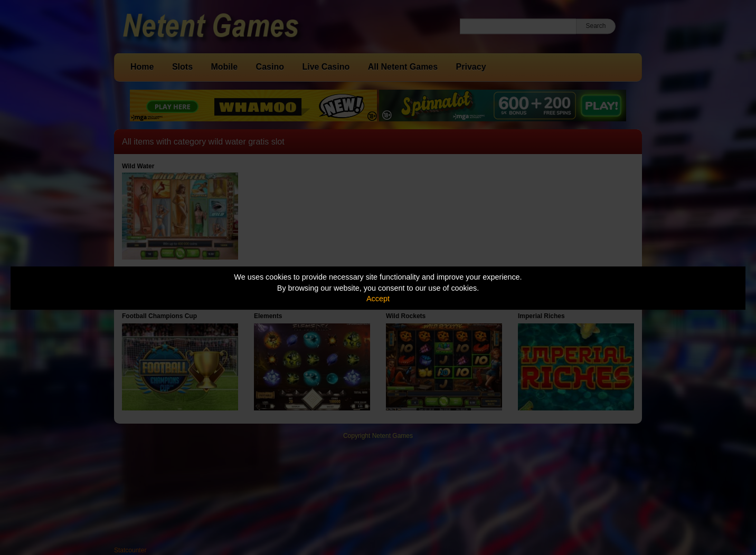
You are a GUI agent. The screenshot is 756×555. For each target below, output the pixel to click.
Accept (378, 299)
